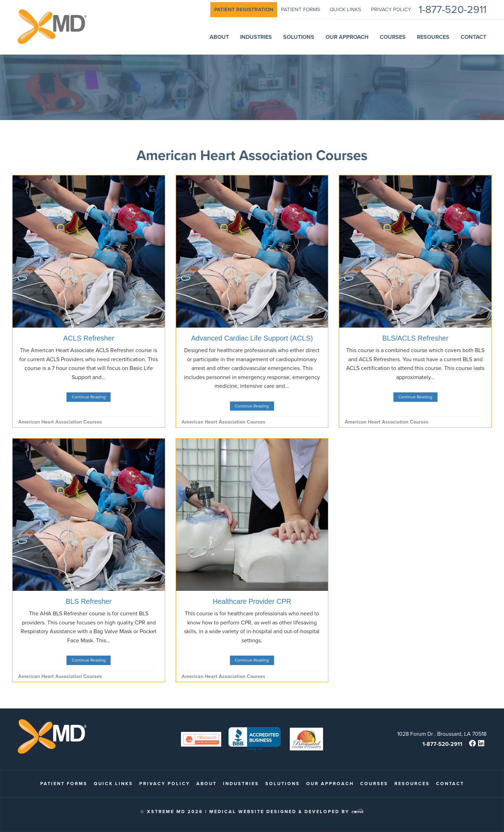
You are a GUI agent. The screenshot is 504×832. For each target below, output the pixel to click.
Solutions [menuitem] (299, 37)
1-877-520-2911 (442, 744)
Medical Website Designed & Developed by (286, 812)
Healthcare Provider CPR (252, 601)
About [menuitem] (219, 37)
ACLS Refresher (89, 338)
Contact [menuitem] (473, 37)
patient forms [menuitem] (301, 9)
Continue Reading (89, 397)
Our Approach (330, 784)
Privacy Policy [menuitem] (391, 9)
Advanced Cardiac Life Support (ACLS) (252, 338)
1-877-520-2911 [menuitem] (453, 10)
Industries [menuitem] (256, 37)
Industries (241, 784)
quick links (113, 784)
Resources (412, 784)
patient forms (64, 784)
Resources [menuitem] (433, 37)
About (206, 784)
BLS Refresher (89, 601)
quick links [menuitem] (345, 9)
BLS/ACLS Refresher (415, 338)
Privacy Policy (165, 784)
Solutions (283, 784)
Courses (374, 784)
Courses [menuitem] (393, 37)
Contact (450, 784)
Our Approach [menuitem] (347, 37)
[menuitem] (244, 10)
